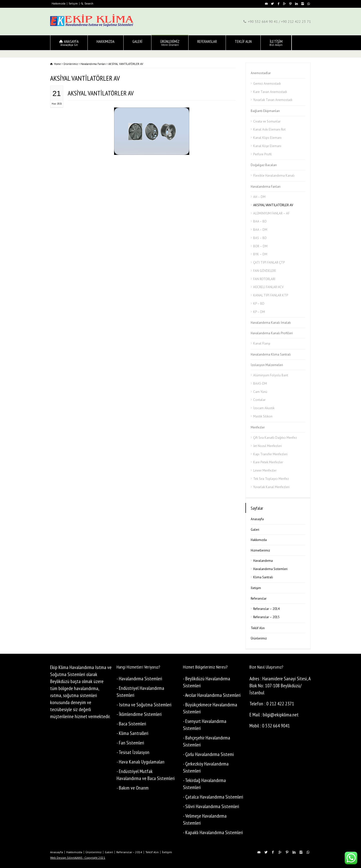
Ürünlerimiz (259, 638)
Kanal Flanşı (262, 343)
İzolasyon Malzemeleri (267, 365)
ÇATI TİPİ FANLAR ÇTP (269, 262)
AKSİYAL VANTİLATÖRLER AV (101, 93)
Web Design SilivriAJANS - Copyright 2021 (78, 858)
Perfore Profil (262, 154)
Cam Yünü (260, 392)
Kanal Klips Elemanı (267, 138)
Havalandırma (263, 561)
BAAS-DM (260, 384)
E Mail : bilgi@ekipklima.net (274, 715)
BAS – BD (260, 238)
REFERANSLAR (207, 43)
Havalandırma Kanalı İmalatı (271, 323)
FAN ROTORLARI (264, 279)
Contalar (259, 400)
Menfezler (258, 427)
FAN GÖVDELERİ (265, 271)
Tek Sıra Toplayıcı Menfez (271, 479)
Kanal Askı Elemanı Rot (269, 129)
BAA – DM (260, 230)
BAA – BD (260, 221)
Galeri (255, 530)
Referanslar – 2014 (266, 609)
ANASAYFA (69, 43)
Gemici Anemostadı (267, 84)
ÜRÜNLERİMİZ (170, 43)
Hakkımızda (59, 4)
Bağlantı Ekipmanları (265, 111)
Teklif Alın (258, 628)
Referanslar (259, 599)
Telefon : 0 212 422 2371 (272, 704)
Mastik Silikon (263, 416)
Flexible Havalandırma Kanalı (274, 176)
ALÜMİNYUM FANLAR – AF (271, 213)
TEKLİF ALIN (243, 43)
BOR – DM (260, 246)
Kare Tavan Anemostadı (270, 92)
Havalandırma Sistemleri (270, 569)
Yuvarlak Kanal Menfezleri (271, 487)
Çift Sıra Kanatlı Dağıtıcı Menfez (275, 438)
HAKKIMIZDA (106, 43)
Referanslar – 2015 (266, 617)
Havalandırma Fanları (266, 187)
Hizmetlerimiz (260, 550)
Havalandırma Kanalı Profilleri (272, 333)
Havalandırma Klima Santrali (271, 354)
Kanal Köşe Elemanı (267, 146)
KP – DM (259, 312)
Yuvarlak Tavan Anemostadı (273, 100)
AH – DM (259, 197)
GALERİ (137, 43)
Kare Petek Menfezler (268, 462)
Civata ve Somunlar (267, 121)
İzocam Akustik (264, 408)
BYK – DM (260, 254)
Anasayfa (257, 519)
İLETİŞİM (276, 43)
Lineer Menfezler (265, 470)
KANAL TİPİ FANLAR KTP (271, 295)
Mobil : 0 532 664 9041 (270, 726)
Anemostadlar (261, 73)
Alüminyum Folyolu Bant (271, 375)
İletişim (73, 4)
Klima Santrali (263, 577)
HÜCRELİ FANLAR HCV (268, 287)
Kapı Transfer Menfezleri (270, 454)
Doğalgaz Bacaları (264, 165)
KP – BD (259, 304)
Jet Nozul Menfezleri (267, 446)
